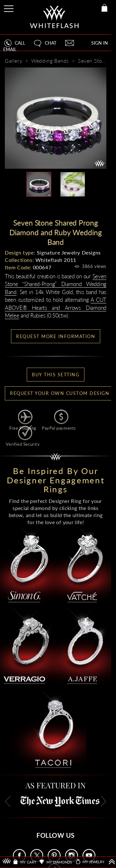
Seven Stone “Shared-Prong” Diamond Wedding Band (56, 284)
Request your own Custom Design (60, 393)
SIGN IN (100, 43)
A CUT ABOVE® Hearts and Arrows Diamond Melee (56, 308)
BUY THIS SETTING (56, 375)
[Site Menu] (9, 8)
